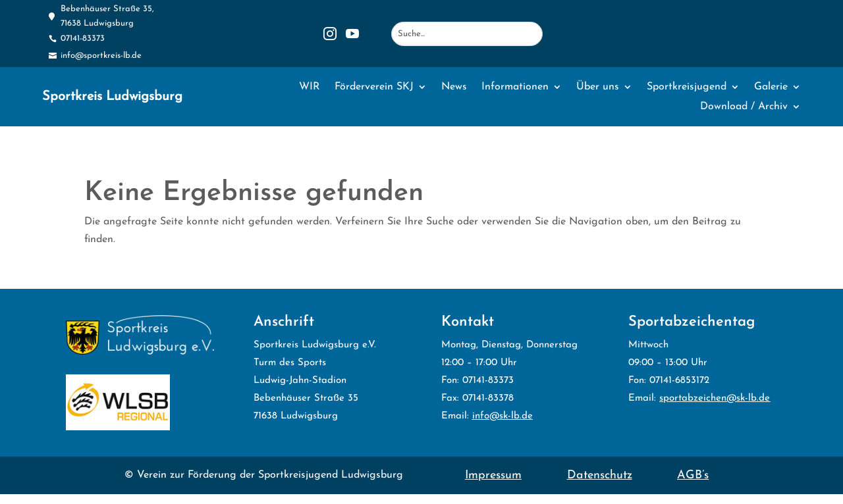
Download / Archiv (744, 107)
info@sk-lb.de (503, 416)
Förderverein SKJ (374, 87)
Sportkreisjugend (687, 87)
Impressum (493, 475)
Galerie (771, 87)
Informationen (515, 87)
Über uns (598, 87)
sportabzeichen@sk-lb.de (715, 398)
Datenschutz (600, 475)
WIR (310, 87)
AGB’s (693, 475)
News (454, 87)
